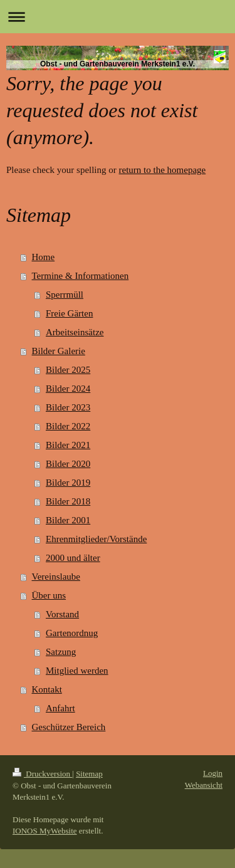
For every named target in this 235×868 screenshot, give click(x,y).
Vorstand (62, 614)
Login (213, 773)
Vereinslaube (56, 577)
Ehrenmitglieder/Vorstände (96, 539)
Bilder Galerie (59, 351)
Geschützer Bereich (69, 727)
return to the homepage (163, 170)
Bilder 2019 (68, 483)
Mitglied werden (77, 671)
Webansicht (204, 785)
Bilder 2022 (68, 426)
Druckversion (42, 774)
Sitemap (89, 774)
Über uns (49, 595)
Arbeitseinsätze (75, 332)
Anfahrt (60, 708)
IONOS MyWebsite (45, 831)
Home (44, 257)
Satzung (61, 652)
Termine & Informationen (81, 276)
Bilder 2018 (68, 501)
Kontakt (47, 689)
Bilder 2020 (68, 464)
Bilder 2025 (68, 370)
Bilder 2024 (68, 389)
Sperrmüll (65, 295)
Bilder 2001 (68, 520)
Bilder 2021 (68, 445)
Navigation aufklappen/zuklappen (118, 17)
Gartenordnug (72, 633)
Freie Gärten (69, 313)
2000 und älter (73, 558)
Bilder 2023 (68, 407)
